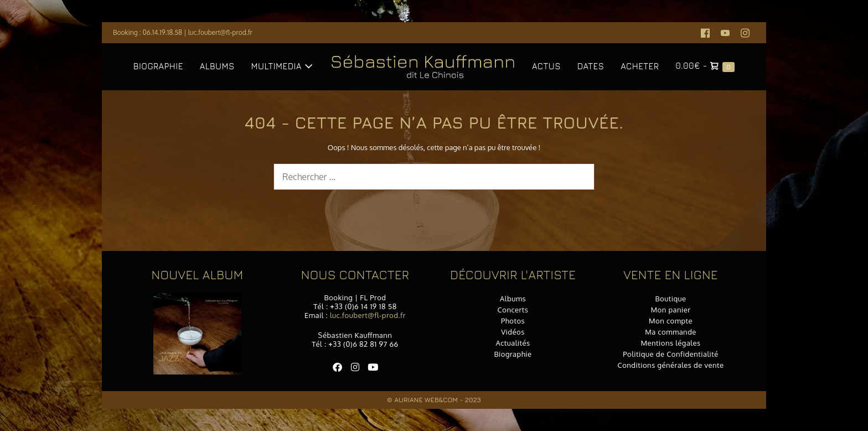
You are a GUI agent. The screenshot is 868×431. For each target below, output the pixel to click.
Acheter (640, 66)
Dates (591, 66)
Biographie (158, 66)
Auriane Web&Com (426, 400)
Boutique (670, 299)
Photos (513, 321)
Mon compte (671, 321)
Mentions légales (670, 343)
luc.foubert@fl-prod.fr (220, 32)
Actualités (513, 343)
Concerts (513, 310)
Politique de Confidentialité (671, 354)
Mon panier (671, 310)
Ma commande (671, 332)
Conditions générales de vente (670, 365)
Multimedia (282, 66)
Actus (546, 66)
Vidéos (513, 332)
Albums (217, 66)
